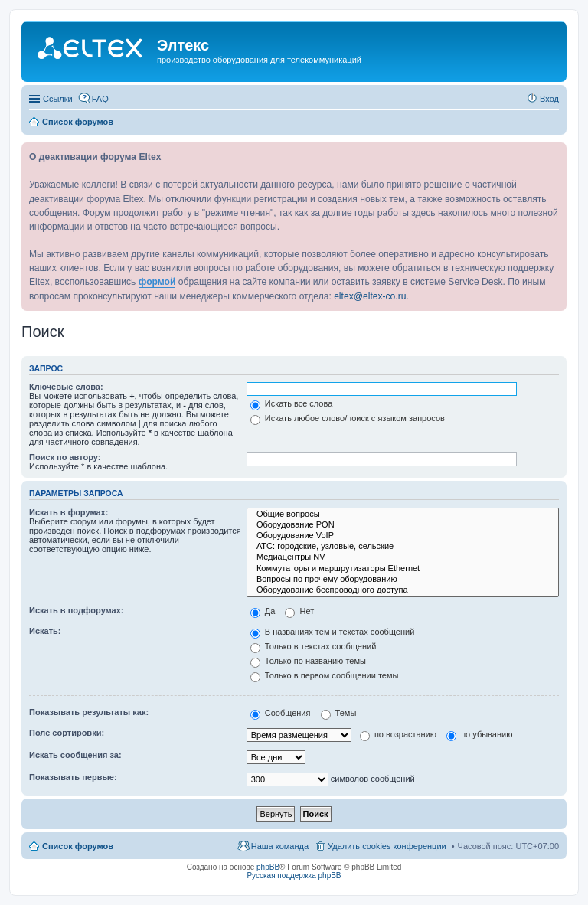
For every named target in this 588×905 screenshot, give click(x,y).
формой (157, 282)
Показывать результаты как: (89, 712)
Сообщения (281, 713)
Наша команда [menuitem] (280, 846)
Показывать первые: (73, 777)
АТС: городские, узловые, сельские (403, 547)
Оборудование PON (403, 525)
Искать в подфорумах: (77, 610)
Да (263, 611)
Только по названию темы (308, 661)
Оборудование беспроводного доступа (403, 590)
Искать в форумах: (69, 512)
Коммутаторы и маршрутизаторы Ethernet (403, 569)
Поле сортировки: (67, 733)
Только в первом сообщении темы (325, 675)
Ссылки (58, 99)
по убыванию (479, 734)
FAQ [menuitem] (100, 99)
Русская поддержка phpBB (294, 876)
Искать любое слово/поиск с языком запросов (348, 418)
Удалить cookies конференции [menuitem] (387, 846)
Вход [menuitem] (549, 99)
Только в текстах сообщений (314, 646)
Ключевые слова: (66, 387)
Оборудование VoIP (403, 536)
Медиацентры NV (403, 557)
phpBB (268, 867)
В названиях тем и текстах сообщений (333, 632)
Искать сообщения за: (75, 755)
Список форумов (78, 846)
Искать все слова (292, 403)
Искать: (45, 631)
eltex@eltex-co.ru (370, 296)
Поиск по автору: (65, 457)
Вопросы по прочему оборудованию (403, 580)
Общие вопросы (403, 515)
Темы (339, 713)
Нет (299, 611)
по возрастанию (398, 734)
